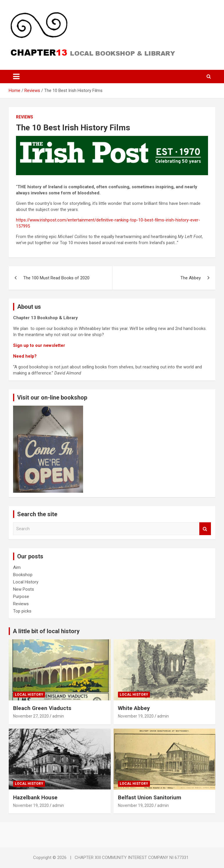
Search (205, 529)
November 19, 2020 (136, 716)
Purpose (21, 597)
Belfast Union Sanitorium (150, 797)
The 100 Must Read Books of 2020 (56, 278)
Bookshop (23, 575)
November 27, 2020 (31, 716)
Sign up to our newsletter (39, 345)
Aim (17, 567)
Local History (26, 582)
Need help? (25, 356)
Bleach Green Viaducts (42, 708)
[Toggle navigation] (16, 77)
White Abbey (134, 708)
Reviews (25, 117)
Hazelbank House (35, 797)
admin (58, 716)
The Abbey (191, 278)
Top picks (22, 611)
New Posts (24, 589)
